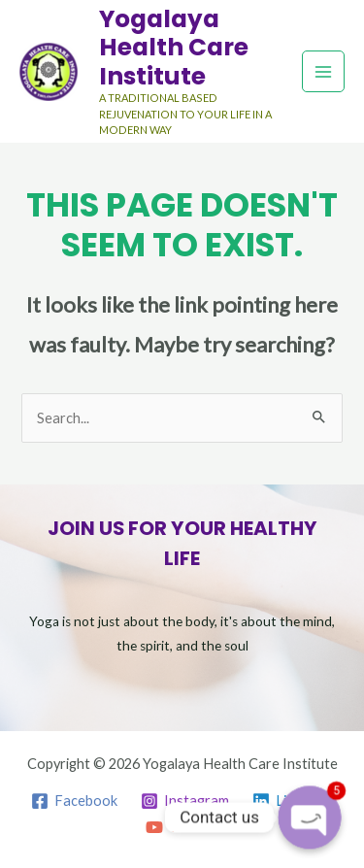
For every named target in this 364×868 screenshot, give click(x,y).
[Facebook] (75, 801)
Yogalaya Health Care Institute (174, 48)
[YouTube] (185, 827)
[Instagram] (185, 801)
